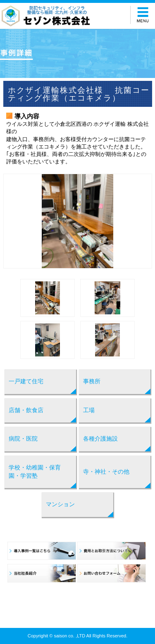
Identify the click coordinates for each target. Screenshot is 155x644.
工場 (89, 410)
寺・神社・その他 (106, 472)
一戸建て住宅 (26, 381)
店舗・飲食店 (26, 410)
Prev (14, 221)
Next (141, 221)
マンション (60, 504)
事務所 (92, 381)
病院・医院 (23, 439)
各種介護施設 (100, 439)
